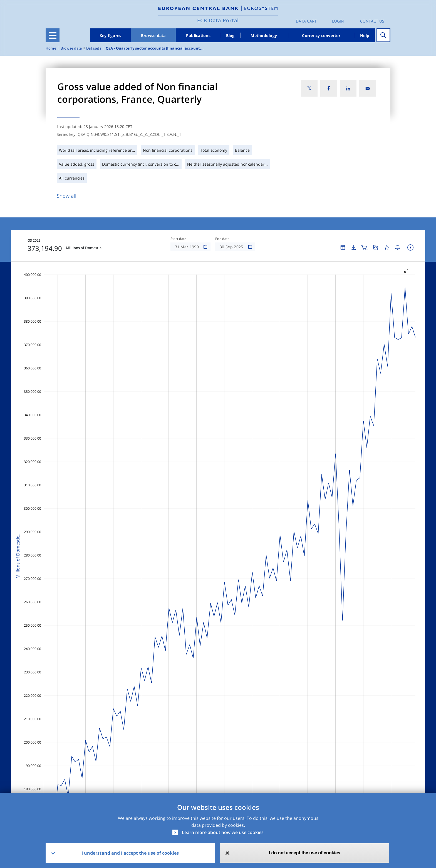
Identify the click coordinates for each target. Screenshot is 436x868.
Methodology (264, 35)
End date (222, 239)
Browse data (153, 35)
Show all (67, 196)
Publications (198, 35)
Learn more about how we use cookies (223, 832)
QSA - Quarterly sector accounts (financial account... (155, 48)
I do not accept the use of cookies (305, 853)
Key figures (111, 35)
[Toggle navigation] (53, 35)
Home (51, 48)
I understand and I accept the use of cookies (130, 853)
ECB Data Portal (218, 20)
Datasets (94, 48)
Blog (230, 35)
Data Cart (306, 21)
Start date (179, 239)
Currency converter (321, 35)
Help (365, 35)
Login (338, 21)
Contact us (372, 21)
